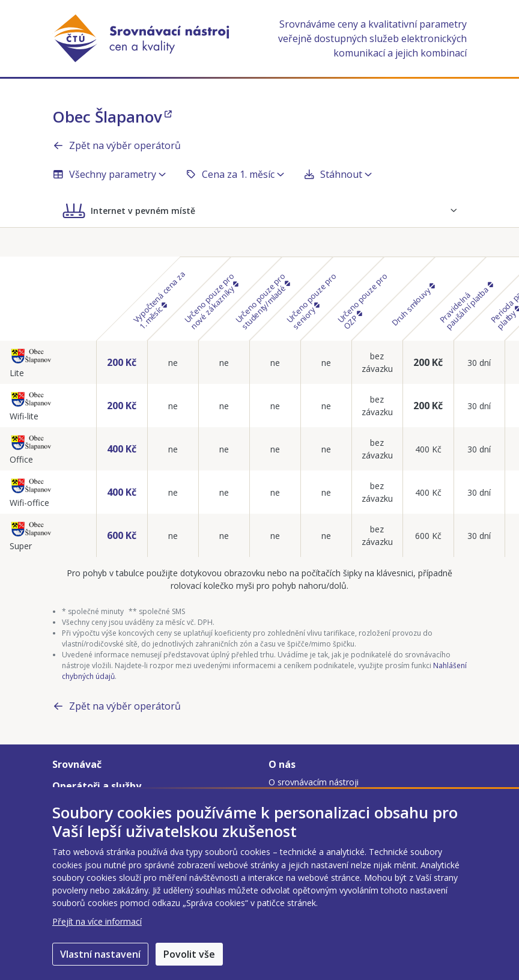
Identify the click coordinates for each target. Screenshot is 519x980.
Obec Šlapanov (112, 117)
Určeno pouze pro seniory (311, 301)
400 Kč (122, 449)
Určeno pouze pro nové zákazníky (211, 301)
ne (173, 363)
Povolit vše (189, 954)
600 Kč (122, 535)
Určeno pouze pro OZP (363, 301)
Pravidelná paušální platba (466, 306)
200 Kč (122, 362)
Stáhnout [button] (338, 174)
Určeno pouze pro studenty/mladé (263, 301)
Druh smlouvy (413, 305)
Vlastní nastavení (100, 954)
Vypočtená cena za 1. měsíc (159, 300)
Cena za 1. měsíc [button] (235, 174)
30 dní (479, 363)
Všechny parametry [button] (109, 174)
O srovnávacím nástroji (314, 782)
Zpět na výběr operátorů (117, 145)
